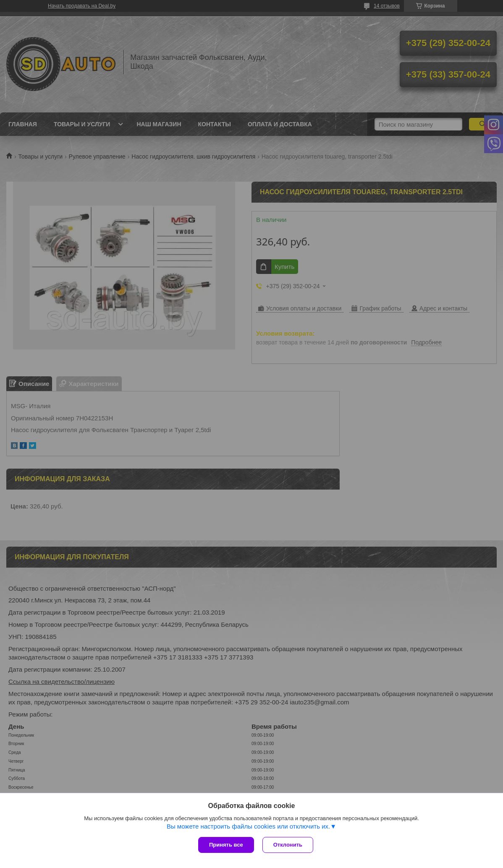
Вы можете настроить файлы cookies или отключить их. (248, 826)
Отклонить (288, 845)
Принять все (226, 845)
